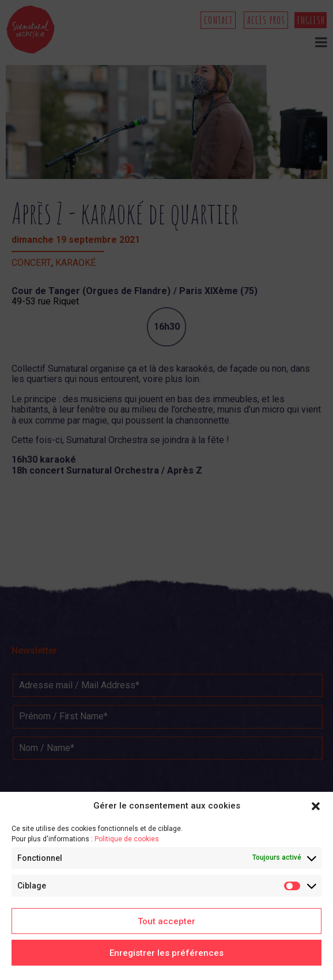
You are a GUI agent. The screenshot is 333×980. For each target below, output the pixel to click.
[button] (316, 806)
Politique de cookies (127, 839)
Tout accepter (166, 921)
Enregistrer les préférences (166, 953)
